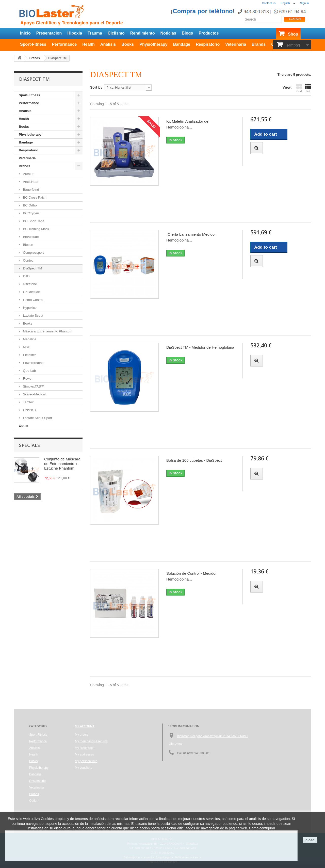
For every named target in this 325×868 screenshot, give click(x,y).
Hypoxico (29, 308)
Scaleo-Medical (34, 394)
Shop (293, 34)
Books (128, 44)
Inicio (25, 33)
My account (85, 726)
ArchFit (28, 174)
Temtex (28, 402)
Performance (64, 44)
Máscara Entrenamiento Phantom (47, 331)
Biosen (28, 245)
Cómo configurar (262, 828)
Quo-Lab (29, 371)
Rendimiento (143, 33)
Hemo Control (33, 300)
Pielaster (29, 355)
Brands (259, 44)
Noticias (168, 33)
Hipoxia (75, 33)
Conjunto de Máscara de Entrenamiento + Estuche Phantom (62, 464)
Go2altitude (31, 292)
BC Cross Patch (34, 197)
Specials (29, 445)
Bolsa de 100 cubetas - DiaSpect (194, 460)
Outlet (24, 426)
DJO (26, 276)
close (310, 840)
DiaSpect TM (32, 268)
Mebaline (29, 339)
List (308, 88)
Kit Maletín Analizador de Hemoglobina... (187, 124)
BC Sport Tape (33, 221)
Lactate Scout (33, 316)
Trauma (95, 33)
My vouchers (84, 768)
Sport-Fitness (33, 44)
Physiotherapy (153, 44)
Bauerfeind (31, 190)
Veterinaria (236, 44)
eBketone (30, 284)
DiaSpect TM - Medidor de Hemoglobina (200, 347)
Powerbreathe (33, 363)
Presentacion (49, 33)
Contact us (269, 3)
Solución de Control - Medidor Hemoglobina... (191, 576)
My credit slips (85, 748)
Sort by (96, 87)
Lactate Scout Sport (37, 418)
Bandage (182, 44)
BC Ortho (29, 205)
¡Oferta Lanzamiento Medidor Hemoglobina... (191, 237)
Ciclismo (116, 33)
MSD (26, 347)
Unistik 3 (29, 410)
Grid (299, 88)
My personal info (86, 761)
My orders (82, 735)
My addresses (84, 754)
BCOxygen (30, 213)
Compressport (33, 253)
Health (88, 44)
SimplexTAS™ (33, 386)
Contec (28, 260)
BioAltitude (30, 237)
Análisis (108, 44)
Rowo (27, 379)
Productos (209, 33)
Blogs (187, 33)
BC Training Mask (36, 229)
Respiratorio (208, 44)
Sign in (304, 3)
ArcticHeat (30, 182)
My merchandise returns (91, 741)
